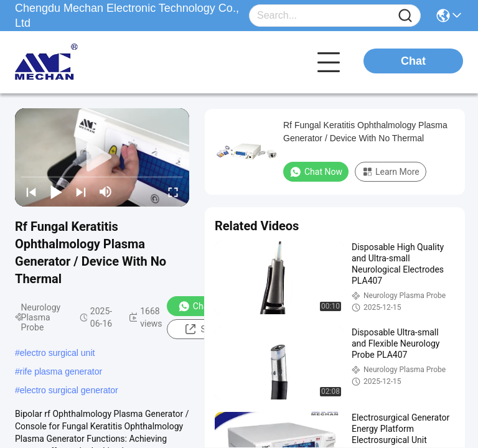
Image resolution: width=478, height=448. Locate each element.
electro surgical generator (69, 390)
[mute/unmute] (106, 192)
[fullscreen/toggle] (173, 192)
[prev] (31, 192)
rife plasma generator (61, 371)
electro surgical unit (58, 353)
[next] (81, 192)
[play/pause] (56, 192)
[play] (102, 157)
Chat (413, 61)
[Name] (405, 16)
